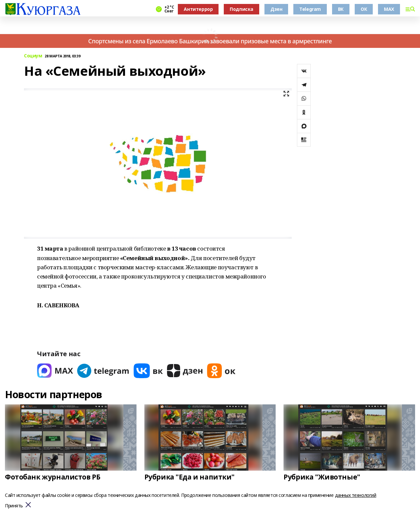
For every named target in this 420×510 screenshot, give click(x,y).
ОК (364, 9)
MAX (389, 9)
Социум (33, 56)
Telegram (310, 9)
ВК (341, 9)
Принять (14, 506)
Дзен (276, 9)
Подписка (241, 9)
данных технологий (356, 495)
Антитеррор (198, 9)
